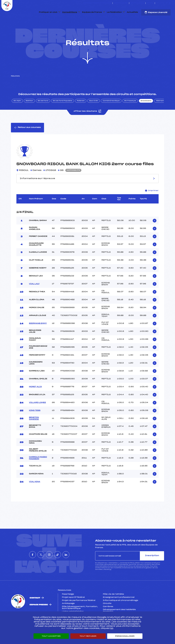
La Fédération (114, 12)
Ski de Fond (43, 114)
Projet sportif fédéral (73, 610)
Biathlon (29, 114)
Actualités (132, 12)
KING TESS (35, 423)
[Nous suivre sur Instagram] (164, 3)
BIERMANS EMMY (38, 336)
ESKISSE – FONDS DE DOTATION (97, 3)
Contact (35, 611)
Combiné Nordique (111, 114)
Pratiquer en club (48, 12)
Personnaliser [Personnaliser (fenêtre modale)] (125, 636)
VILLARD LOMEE (37, 416)
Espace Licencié (156, 12)
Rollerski (81, 114)
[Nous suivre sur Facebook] (157, 3)
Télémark (160, 114)
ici (110, 582)
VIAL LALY (34, 297)
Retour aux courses (27, 140)
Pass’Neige (68, 607)
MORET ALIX (35, 400)
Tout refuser (88, 636)
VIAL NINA (35, 495)
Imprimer (152, 203)
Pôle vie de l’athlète (113, 607)
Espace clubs (121, 3)
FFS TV (150, 3)
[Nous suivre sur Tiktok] (167, 3)
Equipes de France (92, 12)
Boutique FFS (137, 3)
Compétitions (70, 12)
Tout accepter (51, 636)
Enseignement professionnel (119, 610)
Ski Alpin (17, 114)
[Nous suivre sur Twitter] (160, 3)
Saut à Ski (94, 114)
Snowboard (146, 114)
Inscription (152, 569)
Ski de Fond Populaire (63, 114)
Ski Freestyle (130, 114)
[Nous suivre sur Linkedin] (170, 3)
